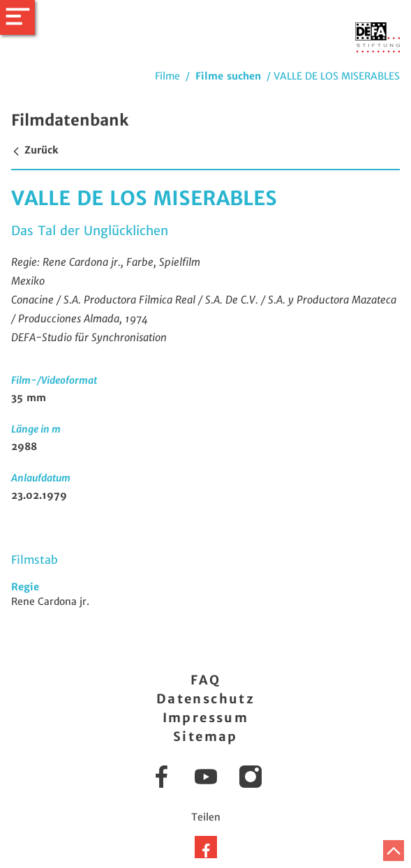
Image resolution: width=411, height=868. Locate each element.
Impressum (206, 718)
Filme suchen (228, 76)
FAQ (205, 680)
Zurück (35, 150)
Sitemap (205, 736)
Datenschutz (205, 699)
